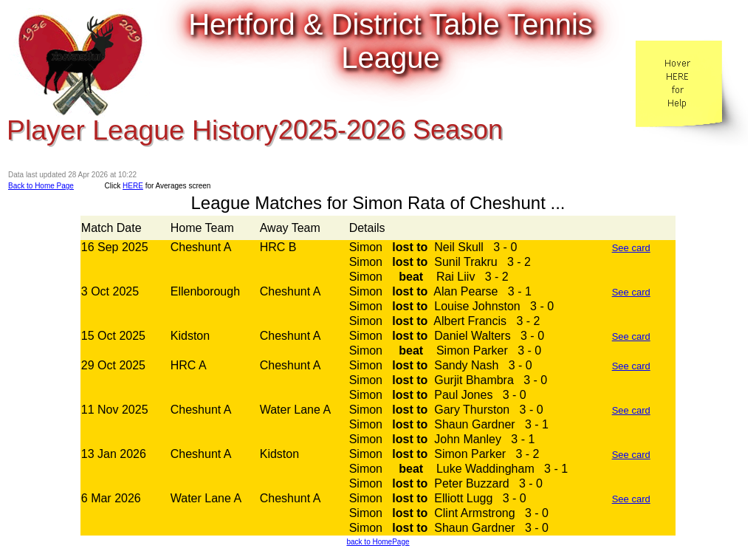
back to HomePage (378, 542)
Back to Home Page (41, 186)
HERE (133, 186)
